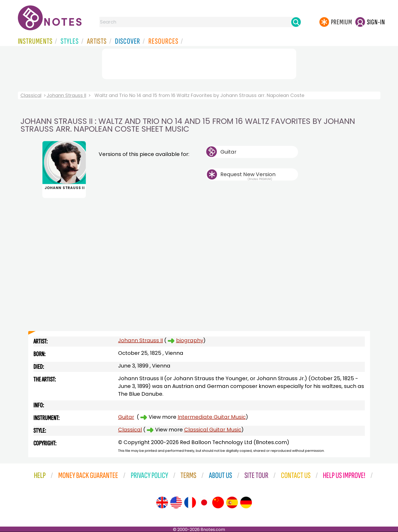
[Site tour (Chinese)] (218, 503)
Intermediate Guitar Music (212, 417)
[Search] (296, 22)
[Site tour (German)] (246, 503)
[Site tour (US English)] (176, 503)
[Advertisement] (199, 63)
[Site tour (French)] (190, 503)
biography (190, 340)
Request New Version (248, 174)
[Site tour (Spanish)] (232, 503)
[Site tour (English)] (162, 503)
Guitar (228, 152)
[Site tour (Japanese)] (204, 503)
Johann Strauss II (66, 95)
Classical (31, 95)
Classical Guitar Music (213, 430)
